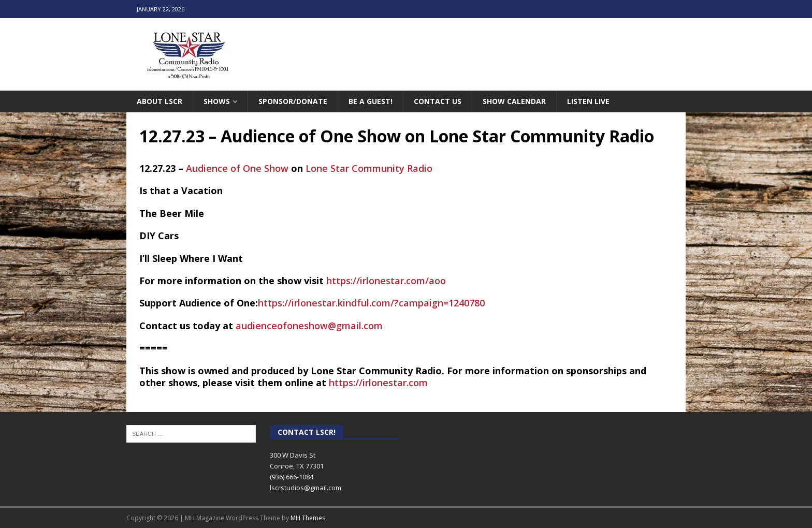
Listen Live (588, 101)
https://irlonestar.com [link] (378, 383)
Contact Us (438, 101)
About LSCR (160, 101)
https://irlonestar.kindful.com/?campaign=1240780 (371, 303)
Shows (217, 101)
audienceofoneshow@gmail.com (309, 326)
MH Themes (308, 518)
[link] (237, 168)
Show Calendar (514, 101)
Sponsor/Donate (293, 101)
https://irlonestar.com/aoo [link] (386, 281)
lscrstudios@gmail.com (306, 488)
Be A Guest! (371, 101)
